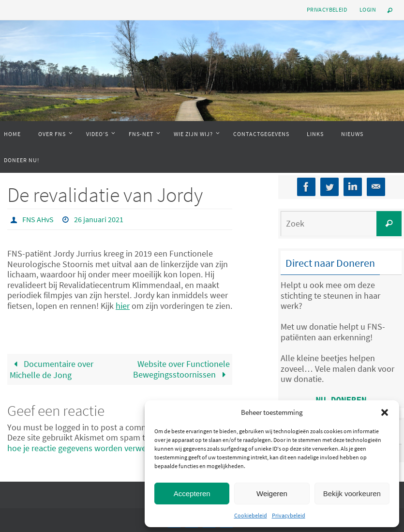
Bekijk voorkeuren (352, 494)
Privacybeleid (289, 515)
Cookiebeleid (251, 515)
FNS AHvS (38, 219)
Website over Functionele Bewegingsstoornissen (181, 369)
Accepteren (192, 494)
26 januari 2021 (99, 219)
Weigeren (272, 494)
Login (368, 9)
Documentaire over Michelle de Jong (52, 369)
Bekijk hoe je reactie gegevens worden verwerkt (116, 443)
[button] (385, 412)
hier (123, 306)
